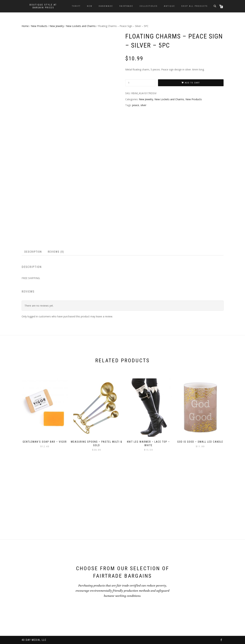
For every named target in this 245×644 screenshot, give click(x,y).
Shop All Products (195, 6)
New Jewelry (57, 26)
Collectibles (149, 6)
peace (136, 105)
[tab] (33, 316)
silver (143, 105)
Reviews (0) (56, 316)
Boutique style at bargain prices (43, 6)
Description (33, 316)
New (90, 6)
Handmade (106, 6)
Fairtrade (126, 6)
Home (25, 26)
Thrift (76, 6)
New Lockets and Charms (81, 26)
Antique (169, 6)
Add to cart (192, 83)
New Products (39, 26)
